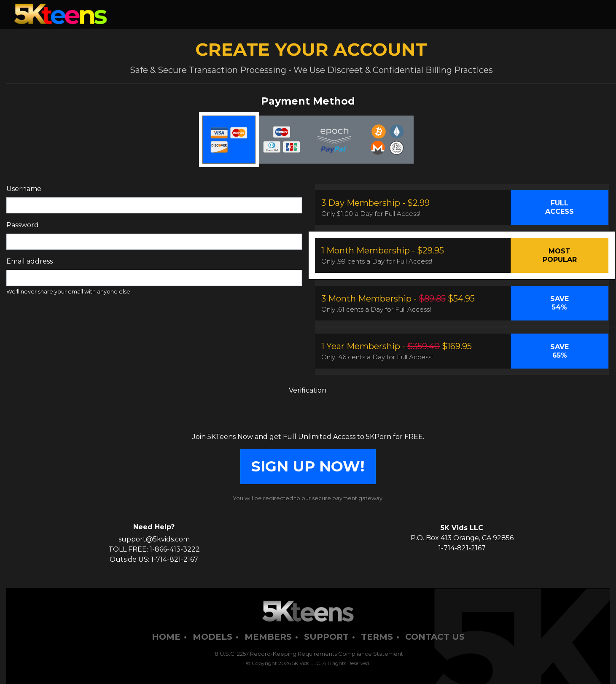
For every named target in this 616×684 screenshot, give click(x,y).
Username (24, 189)
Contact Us (435, 637)
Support (326, 637)
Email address (30, 261)
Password (23, 225)
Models (213, 637)
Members (268, 637)
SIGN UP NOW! (308, 466)
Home (166, 637)
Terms (377, 637)
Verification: (308, 390)
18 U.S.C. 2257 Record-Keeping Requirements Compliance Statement (308, 654)
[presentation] (308, 415)
